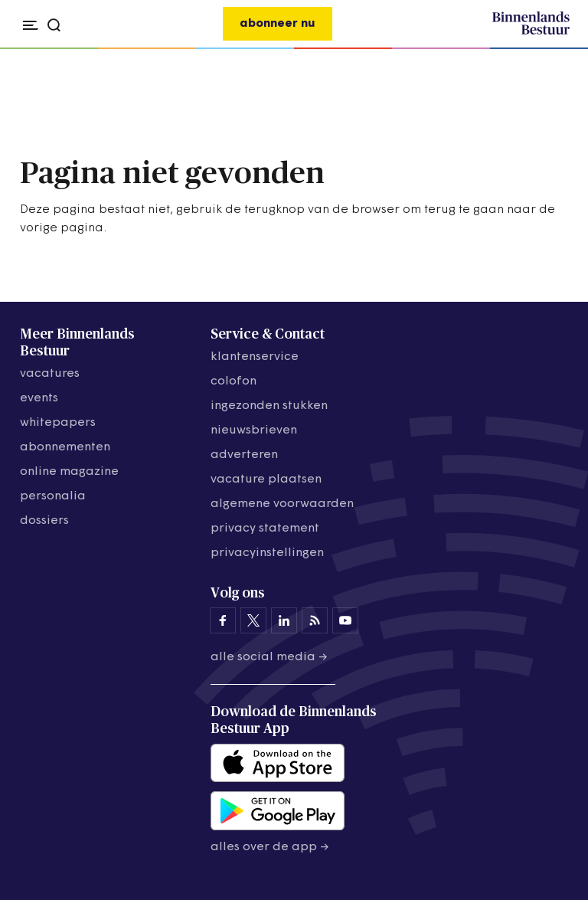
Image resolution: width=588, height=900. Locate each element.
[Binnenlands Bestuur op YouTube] (345, 620)
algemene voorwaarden (282, 504)
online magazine (69, 472)
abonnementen (65, 447)
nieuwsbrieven (254, 430)
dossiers (44, 521)
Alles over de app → (270, 847)
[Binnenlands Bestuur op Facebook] (223, 620)
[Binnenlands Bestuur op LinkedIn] (284, 620)
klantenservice (255, 357)
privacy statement (265, 529)
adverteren (244, 455)
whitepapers (58, 423)
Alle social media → (269, 657)
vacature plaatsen (266, 479)
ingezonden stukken (269, 406)
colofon (234, 381)
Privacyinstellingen (267, 553)
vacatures (50, 374)
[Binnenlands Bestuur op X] (253, 620)
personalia (53, 496)
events (39, 398)
